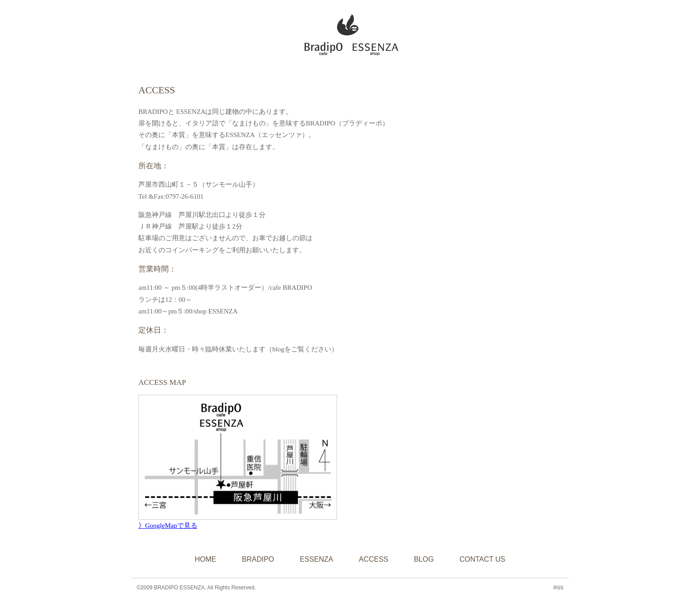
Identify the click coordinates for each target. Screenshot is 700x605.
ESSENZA (316, 559)
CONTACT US (482, 559)
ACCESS (374, 559)
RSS (558, 588)
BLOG (424, 559)
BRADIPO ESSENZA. (180, 588)
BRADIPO (258, 559)
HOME (205, 559)
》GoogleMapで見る (168, 526)
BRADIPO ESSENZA (346, 33)
